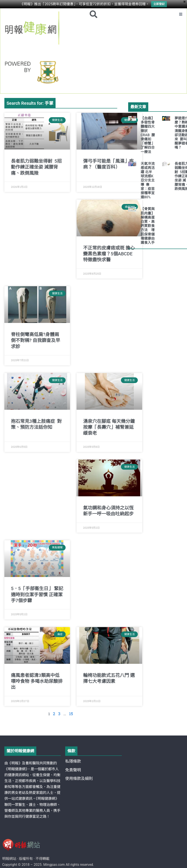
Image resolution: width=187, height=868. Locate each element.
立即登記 (159, 4)
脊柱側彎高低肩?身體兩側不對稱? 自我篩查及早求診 (36, 341)
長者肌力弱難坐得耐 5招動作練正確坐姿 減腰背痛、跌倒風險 (36, 168)
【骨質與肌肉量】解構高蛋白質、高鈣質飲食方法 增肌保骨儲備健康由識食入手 (149, 227)
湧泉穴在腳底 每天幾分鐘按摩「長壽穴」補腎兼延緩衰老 (109, 428)
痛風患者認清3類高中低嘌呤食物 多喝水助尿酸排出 (37, 682)
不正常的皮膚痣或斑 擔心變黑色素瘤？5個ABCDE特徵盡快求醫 (109, 255)
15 (71, 714)
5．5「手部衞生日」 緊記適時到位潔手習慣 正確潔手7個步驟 (37, 595)
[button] (180, 15)
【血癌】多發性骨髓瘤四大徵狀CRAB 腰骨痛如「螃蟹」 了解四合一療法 (148, 136)
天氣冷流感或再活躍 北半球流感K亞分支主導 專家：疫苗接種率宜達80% (148, 181)
